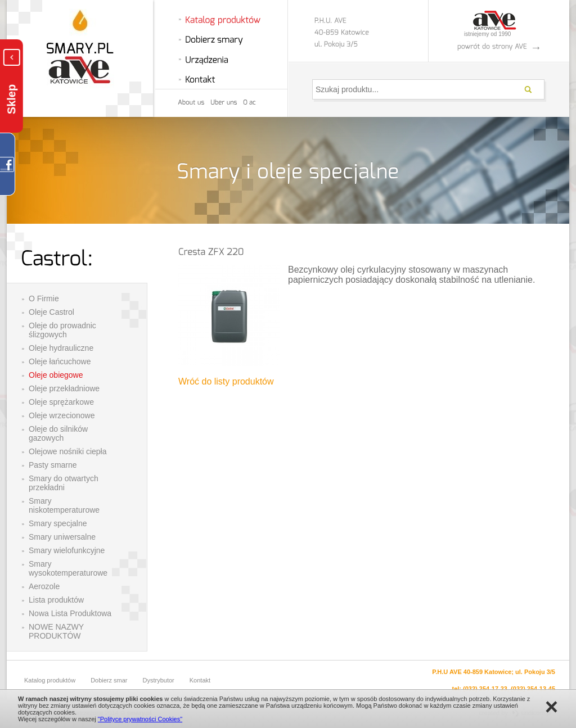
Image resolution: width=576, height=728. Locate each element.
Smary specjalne (58, 523)
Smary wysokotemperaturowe (68, 568)
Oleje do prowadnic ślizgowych (62, 330)
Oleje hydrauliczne (61, 348)
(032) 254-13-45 (533, 689)
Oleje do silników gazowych (58, 433)
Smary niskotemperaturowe (64, 505)
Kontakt (200, 680)
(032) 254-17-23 (485, 689)
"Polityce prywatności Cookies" (140, 719)
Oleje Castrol (51, 312)
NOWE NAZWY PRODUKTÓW (56, 631)
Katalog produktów (50, 680)
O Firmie (44, 299)
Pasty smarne (53, 465)
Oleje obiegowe (56, 375)
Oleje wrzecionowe (62, 415)
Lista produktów (56, 600)
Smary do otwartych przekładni (64, 483)
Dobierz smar (109, 680)
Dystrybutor (159, 680)
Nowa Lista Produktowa (70, 613)
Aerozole (44, 586)
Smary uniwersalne (62, 537)
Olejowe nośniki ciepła (68, 451)
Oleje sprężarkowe (61, 402)
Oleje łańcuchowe (60, 361)
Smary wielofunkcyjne (67, 550)
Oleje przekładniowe (64, 388)
